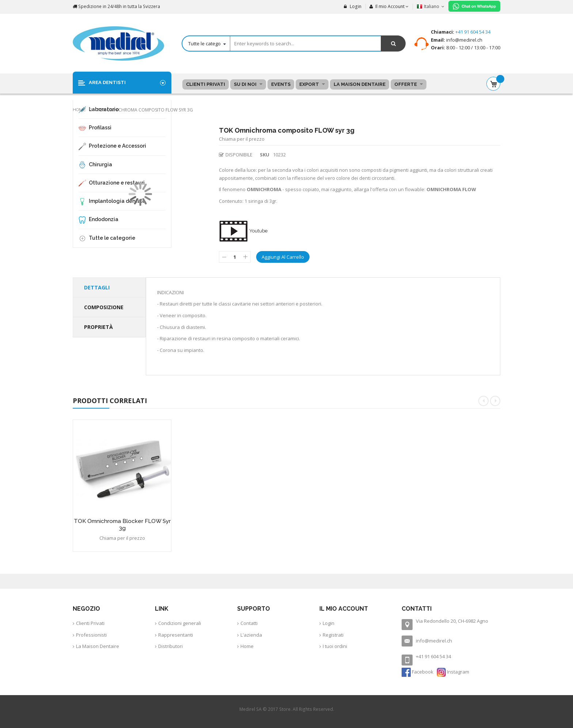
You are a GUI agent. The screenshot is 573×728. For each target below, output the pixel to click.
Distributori (170, 646)
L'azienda (251, 635)
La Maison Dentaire (98, 646)
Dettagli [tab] (97, 287)
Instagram (453, 672)
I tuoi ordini (335, 646)
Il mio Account (387, 6)
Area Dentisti (107, 82)
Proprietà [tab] (98, 327)
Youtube (243, 231)
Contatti (249, 623)
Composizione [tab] (104, 307)
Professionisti (91, 635)
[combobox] (294, 43)
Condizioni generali (180, 623)
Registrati (333, 635)
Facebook (418, 672)
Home (80, 110)
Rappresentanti (176, 635)
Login (353, 6)
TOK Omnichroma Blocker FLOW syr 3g (122, 525)
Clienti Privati (90, 623)
